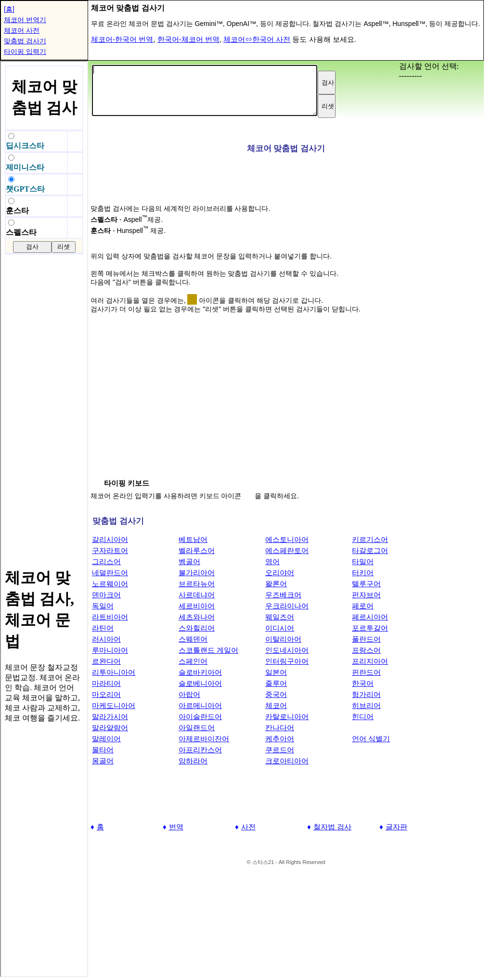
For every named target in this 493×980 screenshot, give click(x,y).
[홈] (9, 9)
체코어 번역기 (25, 20)
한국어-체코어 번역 (188, 39)
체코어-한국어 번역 (122, 39)
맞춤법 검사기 (25, 41)
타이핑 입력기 (25, 52)
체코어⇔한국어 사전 (257, 39)
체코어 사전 (22, 30)
